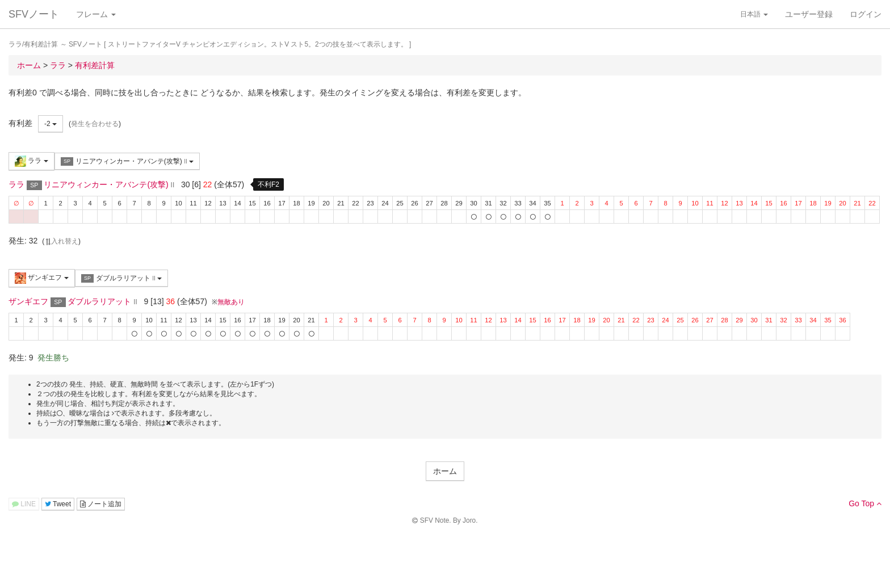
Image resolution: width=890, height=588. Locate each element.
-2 (51, 124)
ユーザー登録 (809, 14)
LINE (24, 504)
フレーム (96, 14)
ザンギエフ (42, 278)
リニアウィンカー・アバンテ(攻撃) (127, 161)
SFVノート (34, 14)
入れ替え (61, 241)
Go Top (865, 503)
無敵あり (231, 302)
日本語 (754, 14)
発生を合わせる (95, 124)
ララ (32, 161)
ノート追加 (101, 504)
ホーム (445, 471)
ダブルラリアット (121, 278)
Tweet (58, 504)
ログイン (866, 14)
